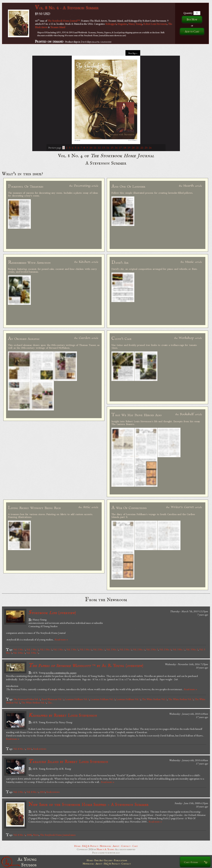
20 (133, 148)
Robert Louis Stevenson (155, 24)
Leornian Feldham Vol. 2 (103, 699)
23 (146, 148)
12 (99, 148)
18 (125, 148)
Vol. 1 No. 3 (46, 649)
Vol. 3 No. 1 (179, 649)
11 (95, 148)
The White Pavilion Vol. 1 (154, 699)
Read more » (61, 639)
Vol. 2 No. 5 (152, 649)
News (36, 835)
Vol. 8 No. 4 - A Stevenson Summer (67, 8)
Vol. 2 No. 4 (139, 649)
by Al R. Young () (86, 666)
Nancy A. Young (106, 849)
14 (108, 148)
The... (50, 703)
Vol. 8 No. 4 (19, 749)
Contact (126, 846)
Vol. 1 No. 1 (19, 649)
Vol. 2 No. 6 (165, 649)
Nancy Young (135, 24)
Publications (120, 860)
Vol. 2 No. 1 (99, 649)
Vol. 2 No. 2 (112, 649)
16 (116, 148)
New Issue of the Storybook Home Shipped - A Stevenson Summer (88, 805)
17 (120, 148)
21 (137, 148)
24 (150, 148)
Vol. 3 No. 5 (32, 653)
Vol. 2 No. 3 (126, 649)
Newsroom (105, 846)
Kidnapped (111, 24)
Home (77, 846)
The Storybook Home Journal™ (64, 20)
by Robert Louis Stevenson (63, 715)
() (52, 613)
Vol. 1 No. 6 (86, 649)
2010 (29, 749)
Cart (135, 846)
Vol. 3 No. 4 (19, 653)
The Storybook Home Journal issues (58, 835)
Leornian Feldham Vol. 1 (77, 699)
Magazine (122, 24)
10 (91, 148)
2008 (29, 835)
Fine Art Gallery (103, 860)
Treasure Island (58, 27)
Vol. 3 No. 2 (192, 649)
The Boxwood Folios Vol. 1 (27, 699)
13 (104, 148)
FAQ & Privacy (90, 846)
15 (112, 148)
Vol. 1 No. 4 (59, 649)
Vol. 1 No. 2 (33, 649)
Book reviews (40, 749)
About (116, 846)
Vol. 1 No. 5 (72, 649)
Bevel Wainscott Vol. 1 (53, 699)
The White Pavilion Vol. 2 (181, 699)
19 (129, 148)
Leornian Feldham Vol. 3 (128, 699)
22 (142, 148)
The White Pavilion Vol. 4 (34, 703)
